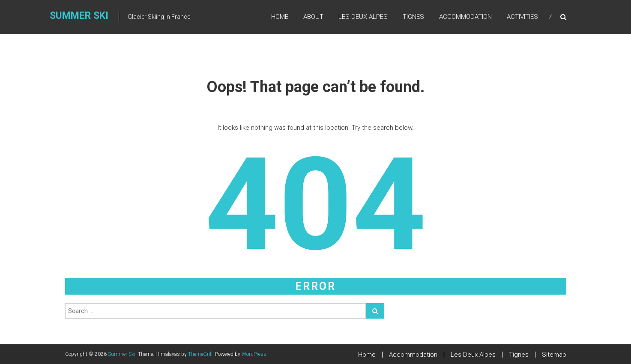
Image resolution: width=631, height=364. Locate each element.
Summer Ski (79, 16)
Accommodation (465, 17)
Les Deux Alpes (363, 17)
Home (280, 17)
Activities (522, 17)
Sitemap (554, 355)
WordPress (254, 354)
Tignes (413, 17)
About (313, 17)
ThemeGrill (200, 354)
